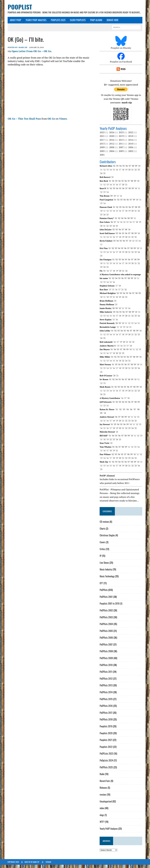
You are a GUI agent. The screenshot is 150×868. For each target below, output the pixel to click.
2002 (131, 154)
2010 (131, 147)
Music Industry (106, 573)
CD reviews (104, 525)
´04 (120, 169)
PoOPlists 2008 (106, 654)
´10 (139, 169)
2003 (121, 154)
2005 (102, 154)
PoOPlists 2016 (106, 709)
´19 (126, 173)
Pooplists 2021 (106, 743)
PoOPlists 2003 (106, 620)
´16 (117, 173)
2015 (121, 143)
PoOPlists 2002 (106, 613)
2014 (131, 143)
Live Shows (104, 566)
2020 (112, 139)
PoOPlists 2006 (106, 641)
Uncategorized (106, 804)
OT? (101, 586)
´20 (129, 173)
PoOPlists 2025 (58, 23)
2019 (121, 139)
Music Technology (107, 579)
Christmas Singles (107, 539)
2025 (102, 135)
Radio (102, 777)
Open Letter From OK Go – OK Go (31, 54)
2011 (121, 147)
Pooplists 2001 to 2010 (110, 607)
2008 (112, 150)
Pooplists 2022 (106, 750)
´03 (117, 169)
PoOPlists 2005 (106, 634)
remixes (103, 798)
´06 (127, 169)
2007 (121, 150)
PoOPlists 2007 (106, 648)
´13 (107, 173)
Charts (103, 532)
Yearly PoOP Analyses (36, 23)
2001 (102, 158)
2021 (102, 139)
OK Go (51, 122)
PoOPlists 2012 (106, 682)
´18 (123, 173)
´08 (133, 169)
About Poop (15, 23)
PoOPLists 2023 (106, 757)
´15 (114, 173)
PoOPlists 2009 (106, 661)
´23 (139, 173)
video (102, 811)
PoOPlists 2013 (106, 689)
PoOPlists (104, 593)
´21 (132, 173)
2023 (121, 135)
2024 (112, 135)
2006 (131, 150)
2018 (131, 139)
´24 (101, 177)
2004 (112, 154)
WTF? (102, 825)
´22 (135, 173)
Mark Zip (23, 50)
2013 (102, 147)
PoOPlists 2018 (106, 723)
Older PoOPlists (78, 23)
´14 (110, 173)
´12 (104, 173)
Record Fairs (105, 784)
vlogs (102, 818)
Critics (103, 552)
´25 (104, 177)
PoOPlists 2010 (106, 668)
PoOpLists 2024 (106, 763)
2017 (102, 143)
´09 (136, 169)
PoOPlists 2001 (106, 600)
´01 (110, 184)
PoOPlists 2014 (106, 695)
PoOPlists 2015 (106, 702)
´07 (130, 169)
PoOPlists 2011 (106, 675)
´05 (123, 169)
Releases (103, 791)
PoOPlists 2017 (106, 716)
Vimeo (63, 122)
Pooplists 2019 (106, 729)
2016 (112, 143)
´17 (120, 173)
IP (101, 559)
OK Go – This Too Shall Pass (24, 122)
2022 (131, 135)
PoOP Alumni (96, 23)
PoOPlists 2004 (106, 627)
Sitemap (48, 865)
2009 (102, 150)
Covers (103, 545)
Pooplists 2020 (106, 736)
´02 (114, 169)
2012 (112, 147)
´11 (101, 173)
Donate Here (112, 23)
